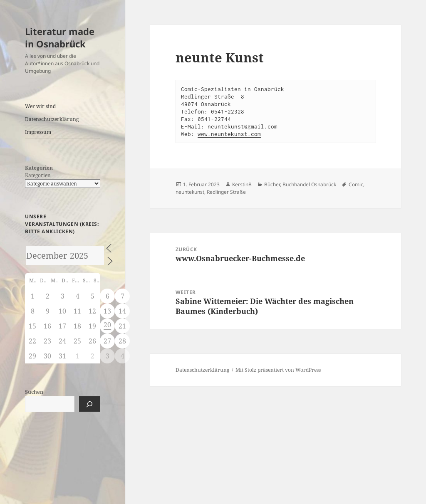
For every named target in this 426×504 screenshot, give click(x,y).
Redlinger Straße (226, 192)
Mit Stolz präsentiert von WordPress (278, 370)
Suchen (34, 392)
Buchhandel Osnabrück (309, 184)
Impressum (38, 132)
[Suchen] (89, 404)
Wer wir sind (40, 106)
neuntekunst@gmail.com (243, 126)
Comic (356, 184)
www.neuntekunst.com (229, 134)
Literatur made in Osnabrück (60, 37)
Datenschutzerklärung (52, 119)
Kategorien (38, 175)
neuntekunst (190, 192)
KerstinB (242, 184)
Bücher (272, 184)
